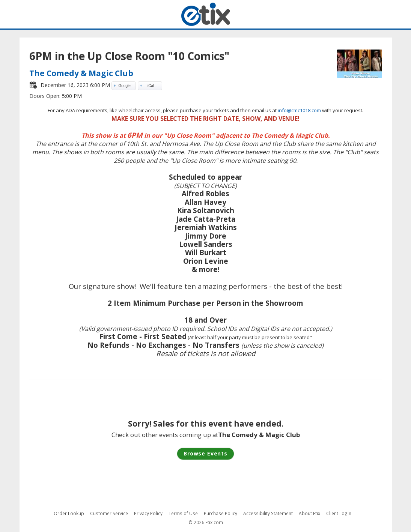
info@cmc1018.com (299, 110)
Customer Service (109, 513)
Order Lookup (69, 513)
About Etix (309, 513)
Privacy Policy (148, 513)
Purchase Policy (221, 513)
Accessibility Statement (268, 513)
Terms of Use (183, 513)
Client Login (339, 513)
